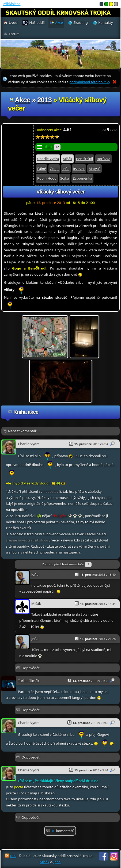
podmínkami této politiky (90, 82)
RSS (13, 856)
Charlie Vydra (48, 159)
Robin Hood (47, 178)
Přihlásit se (12, 4)
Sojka (65, 178)
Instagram (114, 856)
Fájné (42, 169)
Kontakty (105, 22)
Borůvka (103, 159)
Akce (22, 100)
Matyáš (94, 169)
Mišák (67, 159)
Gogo (54, 169)
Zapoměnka (82, 178)
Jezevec (79, 169)
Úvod (13, 22)
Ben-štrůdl (85, 159)
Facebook (103, 856)
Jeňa (66, 169)
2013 (44, 100)
